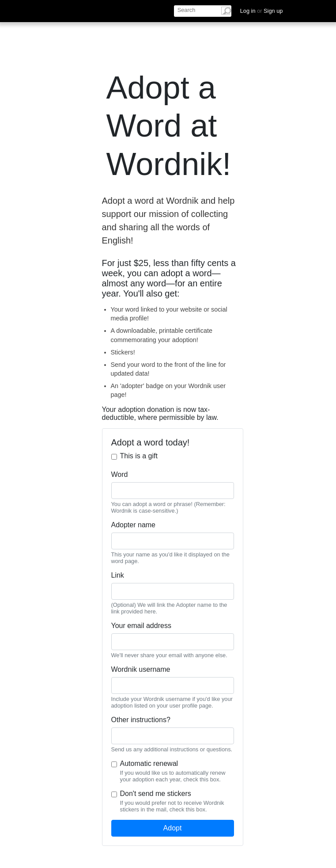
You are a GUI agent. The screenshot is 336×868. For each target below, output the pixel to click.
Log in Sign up (262, 11)
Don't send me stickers (156, 794)
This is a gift (139, 456)
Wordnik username (141, 669)
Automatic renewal (149, 763)
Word (120, 474)
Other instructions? (141, 720)
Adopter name (134, 525)
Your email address (141, 626)
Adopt (173, 828)
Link (118, 575)
